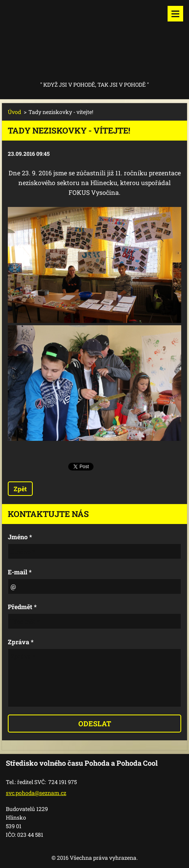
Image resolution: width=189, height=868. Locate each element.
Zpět (20, 489)
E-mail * (20, 572)
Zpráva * (21, 642)
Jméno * (20, 537)
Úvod (14, 112)
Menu (175, 14)
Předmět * (22, 607)
